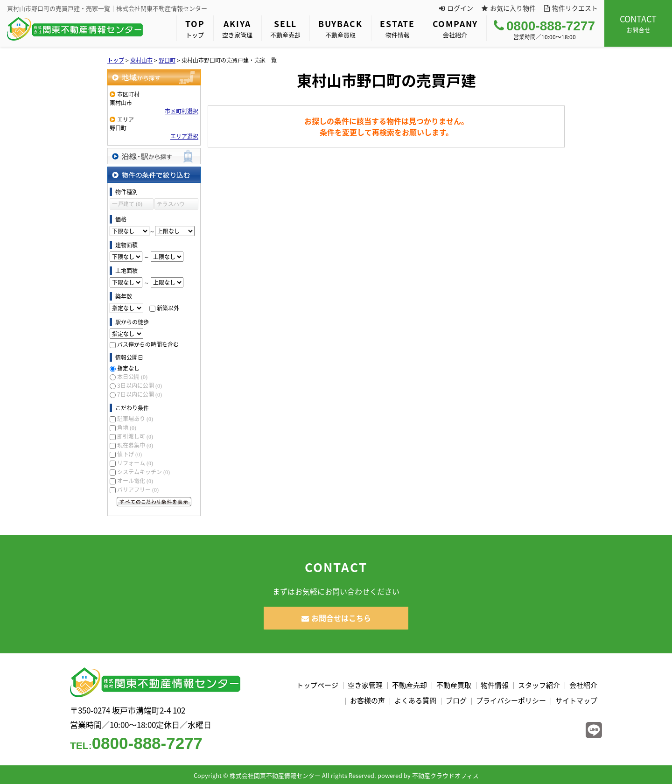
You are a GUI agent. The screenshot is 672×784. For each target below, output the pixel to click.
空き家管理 (237, 28)
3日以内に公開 (140, 385)
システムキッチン (143, 472)
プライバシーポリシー (511, 700)
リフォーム (135, 463)
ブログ (456, 700)
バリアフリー (138, 490)
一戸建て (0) (127, 204)
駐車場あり (135, 419)
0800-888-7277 (544, 26)
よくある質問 (415, 700)
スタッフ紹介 (539, 685)
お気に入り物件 (509, 8)
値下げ (129, 454)
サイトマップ (576, 700)
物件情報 (397, 28)
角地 (127, 427)
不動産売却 (285, 28)
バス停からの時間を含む (148, 344)
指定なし (128, 368)
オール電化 (135, 481)
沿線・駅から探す (154, 156)
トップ (195, 28)
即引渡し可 (135, 436)
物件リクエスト (571, 8)
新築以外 (168, 308)
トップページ (317, 685)
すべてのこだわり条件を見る (154, 502)
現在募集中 (135, 445)
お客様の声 (367, 700)
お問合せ (638, 23)
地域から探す (154, 77)
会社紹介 (455, 28)
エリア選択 (184, 136)
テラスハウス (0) (171, 205)
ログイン (456, 8)
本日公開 (132, 377)
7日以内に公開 (140, 394)
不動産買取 (340, 28)
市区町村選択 (182, 111)
